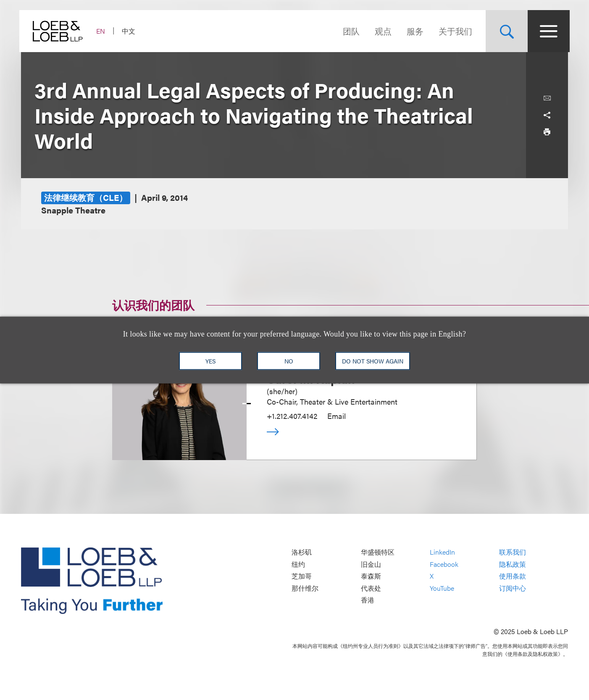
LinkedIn (442, 552)
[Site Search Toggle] (505, 31)
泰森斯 (371, 576)
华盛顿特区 (378, 552)
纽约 (298, 564)
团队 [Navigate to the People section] (350, 31)
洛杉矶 (302, 552)
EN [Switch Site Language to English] (102, 31)
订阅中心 (513, 588)
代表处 (371, 588)
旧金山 (371, 564)
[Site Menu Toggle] (547, 31)
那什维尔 (305, 588)
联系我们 (513, 552)
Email (337, 416)
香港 (368, 600)
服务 (413, 31)
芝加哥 (302, 576)
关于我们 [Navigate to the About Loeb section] (454, 31)
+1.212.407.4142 (292, 416)
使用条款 (513, 576)
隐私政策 (513, 564)
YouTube (442, 588)
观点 (381, 31)
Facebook (444, 564)
